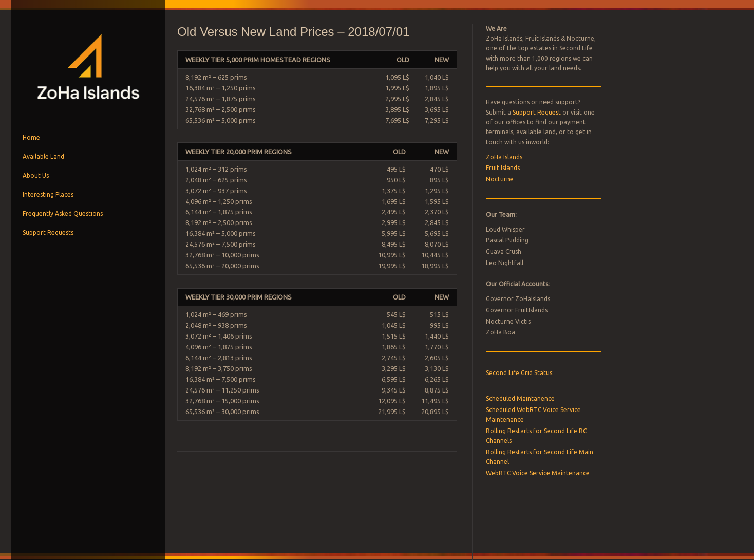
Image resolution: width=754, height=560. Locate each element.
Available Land (43, 156)
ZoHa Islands (504, 157)
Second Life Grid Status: (520, 373)
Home (31, 137)
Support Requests (48, 232)
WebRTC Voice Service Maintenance (538, 473)
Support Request (537, 112)
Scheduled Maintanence (520, 398)
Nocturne (500, 179)
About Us (36, 175)
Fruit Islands (503, 168)
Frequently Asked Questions (63, 213)
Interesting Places (48, 194)
